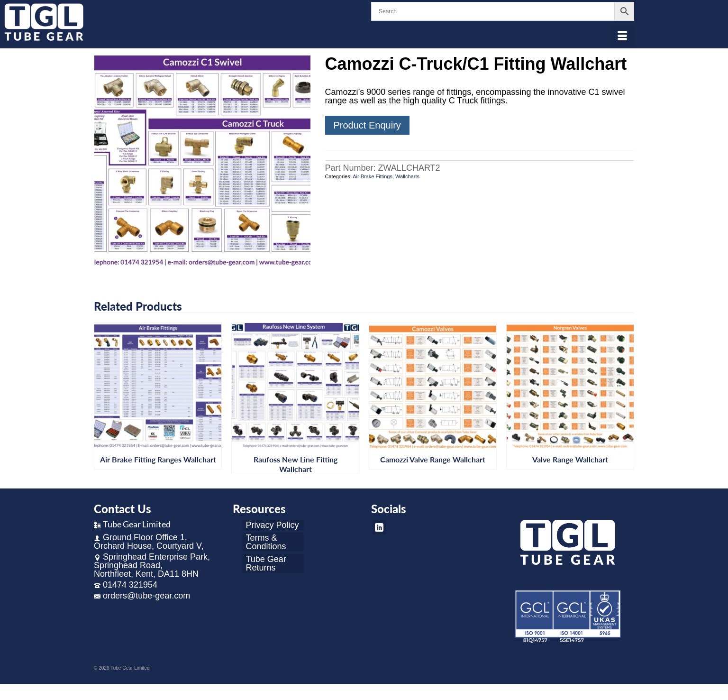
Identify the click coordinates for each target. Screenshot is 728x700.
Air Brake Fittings (373, 176)
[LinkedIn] (379, 527)
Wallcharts (407, 176)
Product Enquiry (367, 125)
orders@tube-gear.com (142, 596)
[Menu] (622, 37)
